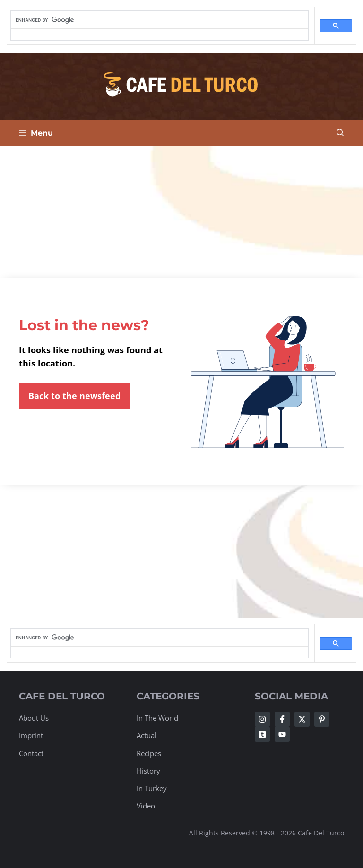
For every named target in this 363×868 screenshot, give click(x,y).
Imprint (31, 735)
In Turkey (152, 788)
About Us (34, 718)
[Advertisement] (181, 212)
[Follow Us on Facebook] (282, 719)
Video (146, 806)
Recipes (149, 753)
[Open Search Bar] (340, 133)
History (148, 771)
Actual (147, 735)
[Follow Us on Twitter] (302, 719)
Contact (31, 753)
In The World (157, 718)
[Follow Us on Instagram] (262, 719)
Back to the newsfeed (74, 396)
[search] (155, 20)
